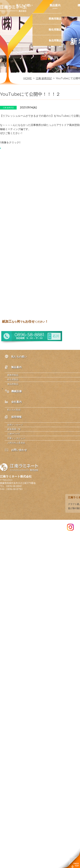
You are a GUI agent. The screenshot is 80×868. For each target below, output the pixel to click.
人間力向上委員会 (16, 443)
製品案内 (55, 5)
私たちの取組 (14, 410)
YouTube (62, 116)
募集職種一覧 (14, 429)
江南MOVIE (14, 434)
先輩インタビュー (16, 438)
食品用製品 (55, 40)
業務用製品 (55, 19)
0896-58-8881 (14, 486)
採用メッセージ (15, 425)
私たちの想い (24, 5)
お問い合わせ (24, 73)
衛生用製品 (55, 30)
